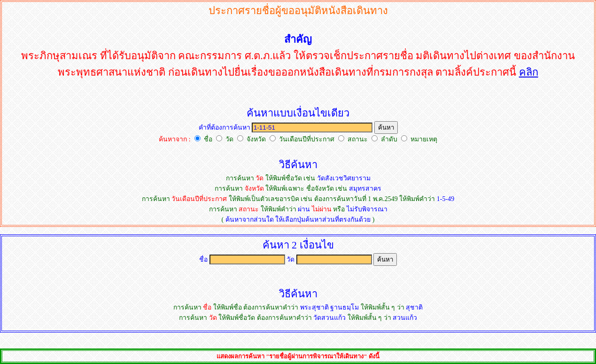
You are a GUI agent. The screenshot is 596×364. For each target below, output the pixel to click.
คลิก (529, 72)
